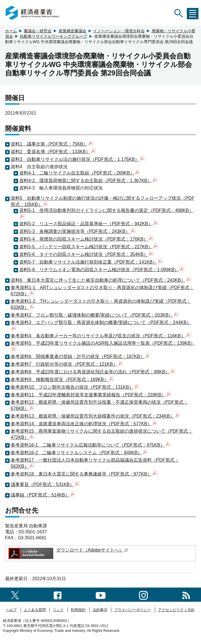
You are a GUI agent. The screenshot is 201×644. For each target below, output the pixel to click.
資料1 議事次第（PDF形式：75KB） (52, 144)
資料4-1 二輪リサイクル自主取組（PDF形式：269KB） (80, 173)
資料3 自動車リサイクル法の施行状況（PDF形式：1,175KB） (78, 159)
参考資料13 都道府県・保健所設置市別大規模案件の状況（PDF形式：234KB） (95, 416)
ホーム (11, 31)
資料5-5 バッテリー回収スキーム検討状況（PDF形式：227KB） (89, 247)
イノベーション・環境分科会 (119, 31)
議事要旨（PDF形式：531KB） (45, 484)
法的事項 (100, 610)
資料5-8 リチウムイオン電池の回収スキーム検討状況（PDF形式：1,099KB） (102, 270)
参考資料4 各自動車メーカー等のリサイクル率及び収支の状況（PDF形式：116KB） (101, 336)
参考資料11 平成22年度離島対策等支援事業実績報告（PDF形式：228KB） (91, 395)
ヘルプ (11, 610)
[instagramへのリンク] (143, 594)
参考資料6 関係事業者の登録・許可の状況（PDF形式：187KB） (80, 356)
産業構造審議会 (72, 31)
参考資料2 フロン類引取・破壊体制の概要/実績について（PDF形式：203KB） (95, 315)
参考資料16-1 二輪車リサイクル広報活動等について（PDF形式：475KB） (90, 445)
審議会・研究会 (38, 31)
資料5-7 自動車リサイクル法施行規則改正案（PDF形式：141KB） (91, 262)
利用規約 (78, 610)
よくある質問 (35, 610)
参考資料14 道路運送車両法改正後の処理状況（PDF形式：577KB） (84, 424)
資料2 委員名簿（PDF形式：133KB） (53, 152)
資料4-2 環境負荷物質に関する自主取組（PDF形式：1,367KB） (88, 181)
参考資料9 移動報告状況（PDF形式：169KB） (62, 379)
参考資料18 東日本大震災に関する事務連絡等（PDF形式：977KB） (84, 474)
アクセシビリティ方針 (176, 610)
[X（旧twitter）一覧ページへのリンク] (15, 594)
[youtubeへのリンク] (101, 594)
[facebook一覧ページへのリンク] (58, 594)
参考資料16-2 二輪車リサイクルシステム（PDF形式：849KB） (79, 453)
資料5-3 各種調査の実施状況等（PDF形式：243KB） (77, 231)
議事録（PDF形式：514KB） (43, 495)
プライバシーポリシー (132, 610)
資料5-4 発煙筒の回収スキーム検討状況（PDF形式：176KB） (86, 239)
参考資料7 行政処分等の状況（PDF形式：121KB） (67, 364)
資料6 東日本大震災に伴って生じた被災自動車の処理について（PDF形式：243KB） (101, 280)
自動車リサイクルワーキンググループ (54, 36)
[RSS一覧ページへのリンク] (186, 594)
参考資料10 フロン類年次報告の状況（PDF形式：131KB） (75, 387)
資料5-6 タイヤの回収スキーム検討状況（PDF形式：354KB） (86, 254)
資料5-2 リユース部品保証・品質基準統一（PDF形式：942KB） (89, 224)
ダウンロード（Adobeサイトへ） (92, 550)
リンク (58, 610)
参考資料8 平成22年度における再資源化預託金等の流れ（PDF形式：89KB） (93, 372)
